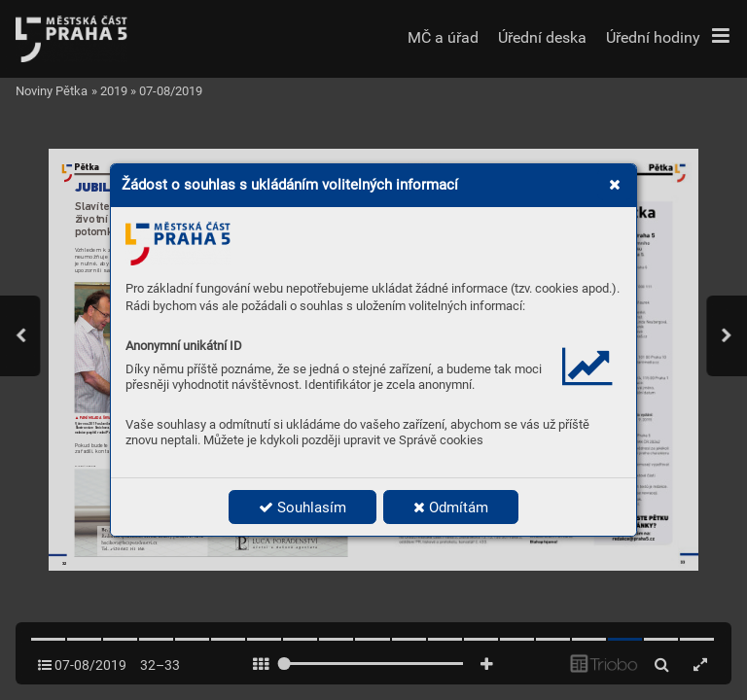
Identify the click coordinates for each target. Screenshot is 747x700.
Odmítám (451, 507)
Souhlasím (302, 507)
